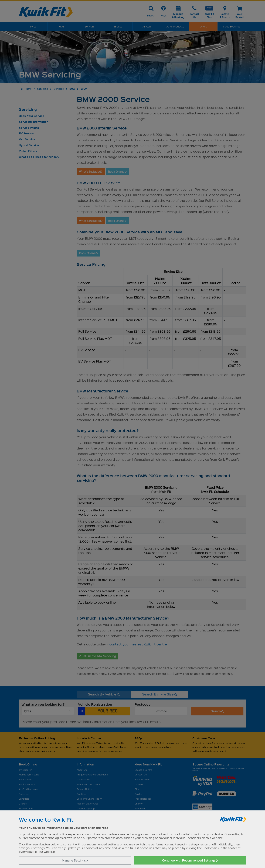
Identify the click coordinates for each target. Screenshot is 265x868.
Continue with (190, 860)
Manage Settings (75, 860)
